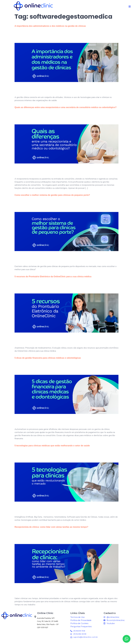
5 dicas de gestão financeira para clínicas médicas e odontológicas (48, 359)
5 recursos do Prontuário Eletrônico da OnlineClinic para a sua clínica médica (53, 278)
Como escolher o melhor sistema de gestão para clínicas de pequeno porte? (52, 196)
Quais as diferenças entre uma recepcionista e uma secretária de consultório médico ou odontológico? (66, 109)
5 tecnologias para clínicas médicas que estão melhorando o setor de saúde (52, 447)
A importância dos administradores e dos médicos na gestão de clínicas (50, 27)
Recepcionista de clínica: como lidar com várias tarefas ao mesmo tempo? (51, 528)
